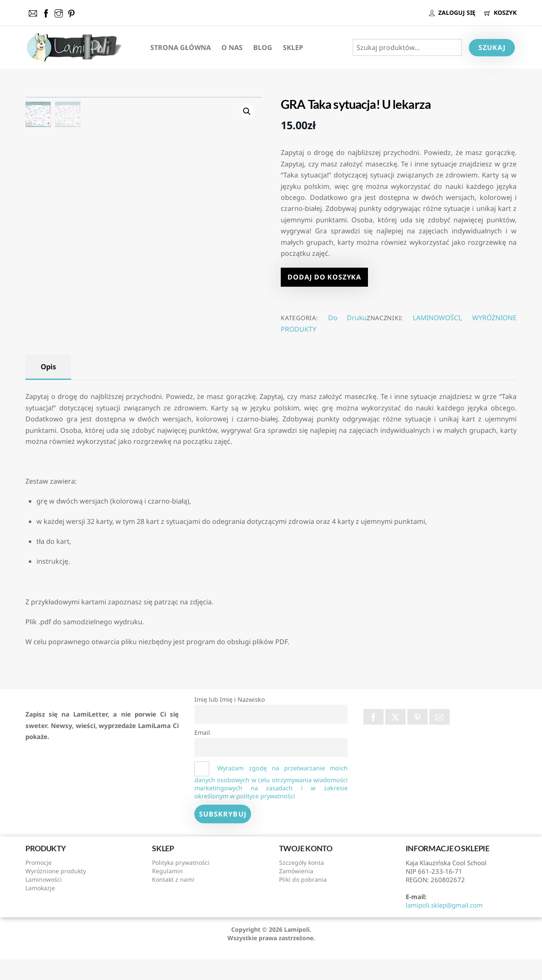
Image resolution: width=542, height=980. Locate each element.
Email (202, 754)
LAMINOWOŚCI (437, 318)
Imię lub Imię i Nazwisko (230, 721)
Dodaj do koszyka (324, 277)
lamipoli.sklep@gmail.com (444, 926)
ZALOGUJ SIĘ (452, 12)
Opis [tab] (48, 388)
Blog (263, 47)
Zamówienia (296, 892)
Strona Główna (181, 47)
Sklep (293, 47)
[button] (247, 111)
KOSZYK (501, 12)
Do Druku (347, 318)
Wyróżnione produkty (56, 892)
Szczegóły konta (301, 884)
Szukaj (492, 47)
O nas (232, 47)
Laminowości (44, 901)
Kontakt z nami (173, 901)
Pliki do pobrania (303, 901)
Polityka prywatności (181, 884)
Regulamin (167, 892)
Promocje (39, 884)
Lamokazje (40, 909)
